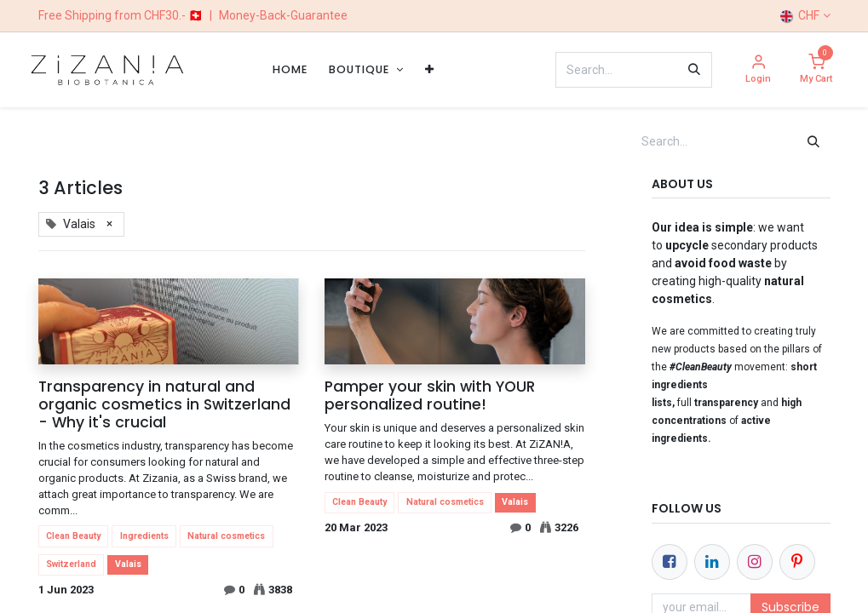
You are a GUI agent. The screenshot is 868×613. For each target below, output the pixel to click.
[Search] (694, 70)
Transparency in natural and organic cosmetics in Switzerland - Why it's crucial (164, 405)
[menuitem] (290, 69)
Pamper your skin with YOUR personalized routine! (430, 396)
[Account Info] (758, 70)
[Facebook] (670, 562)
